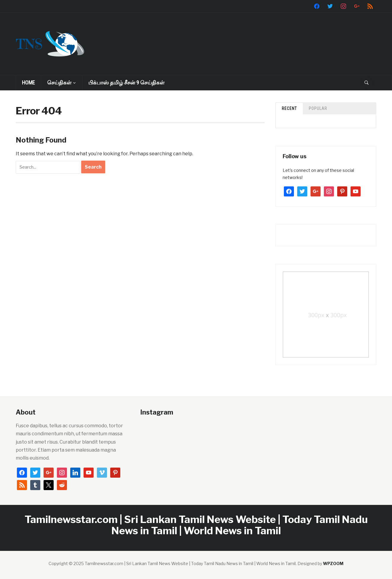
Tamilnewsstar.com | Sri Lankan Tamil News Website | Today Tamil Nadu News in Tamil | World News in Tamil (196, 525)
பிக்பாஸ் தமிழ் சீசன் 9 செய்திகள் (126, 83)
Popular (318, 108)
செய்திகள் (59, 83)
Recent (289, 108)
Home (28, 83)
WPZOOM (333, 563)
